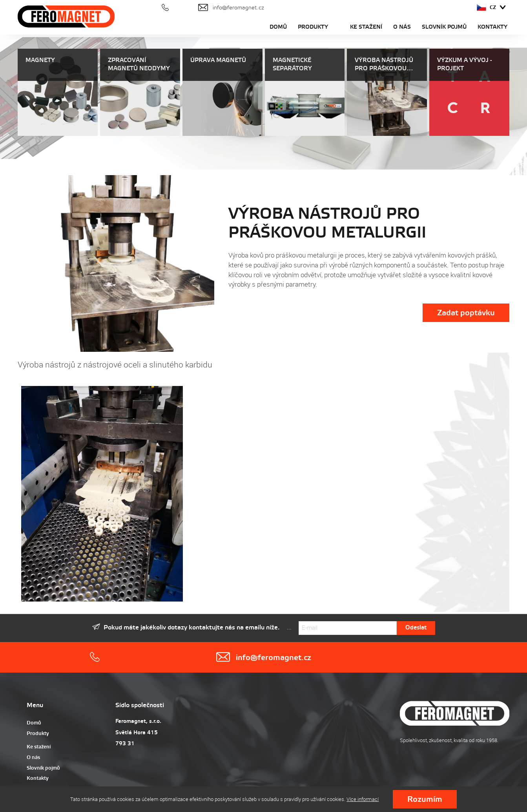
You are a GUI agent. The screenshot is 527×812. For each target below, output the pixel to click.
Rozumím (425, 800)
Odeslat (416, 628)
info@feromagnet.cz (263, 657)
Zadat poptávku (466, 313)
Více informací (363, 799)
